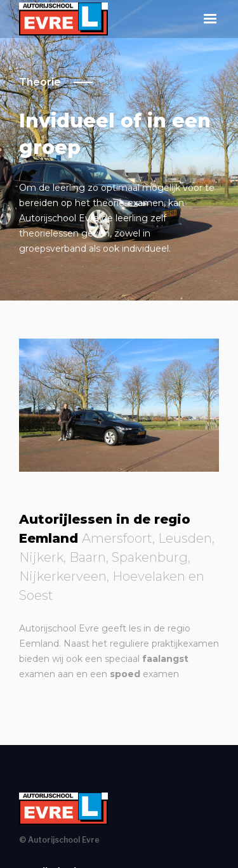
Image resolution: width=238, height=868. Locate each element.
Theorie (40, 82)
